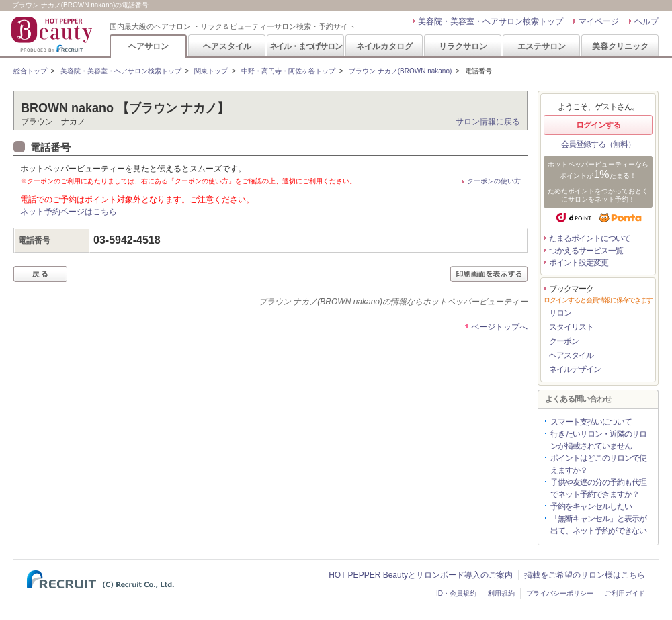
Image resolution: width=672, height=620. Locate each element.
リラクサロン (463, 46)
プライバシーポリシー (560, 593)
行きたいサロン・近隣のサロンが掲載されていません (598, 440)
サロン (560, 313)
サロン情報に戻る (488, 122)
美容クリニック (620, 46)
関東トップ (211, 71)
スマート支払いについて (591, 422)
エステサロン (542, 46)
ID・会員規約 (456, 593)
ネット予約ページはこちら (69, 212)
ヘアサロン (149, 46)
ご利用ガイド (625, 593)
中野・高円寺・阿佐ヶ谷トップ (288, 71)
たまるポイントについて (590, 238)
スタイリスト (571, 327)
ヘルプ (646, 21)
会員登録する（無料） (598, 144)
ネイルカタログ (384, 46)
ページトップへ (499, 327)
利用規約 (501, 593)
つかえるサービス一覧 (586, 251)
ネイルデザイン (575, 369)
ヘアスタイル (227, 46)
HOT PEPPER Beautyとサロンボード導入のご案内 (421, 575)
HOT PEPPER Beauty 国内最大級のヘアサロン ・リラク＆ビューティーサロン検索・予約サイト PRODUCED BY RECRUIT (53, 34)
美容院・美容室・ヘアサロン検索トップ (491, 21)
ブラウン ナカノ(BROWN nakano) (400, 71)
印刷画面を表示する (489, 274)
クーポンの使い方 (494, 181)
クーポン (564, 341)
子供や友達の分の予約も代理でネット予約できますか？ (598, 488)
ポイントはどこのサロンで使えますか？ (598, 464)
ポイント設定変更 (579, 263)
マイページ (599, 21)
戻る (40, 274)
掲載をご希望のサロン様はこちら (585, 575)
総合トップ (30, 71)
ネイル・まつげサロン (306, 46)
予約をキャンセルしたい (591, 506)
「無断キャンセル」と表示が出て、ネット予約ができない (598, 525)
